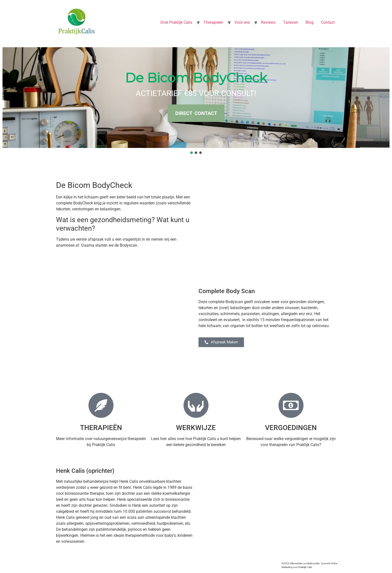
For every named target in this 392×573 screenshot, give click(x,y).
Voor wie (242, 22)
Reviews (268, 22)
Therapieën (213, 22)
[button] (191, 153)
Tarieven (290, 22)
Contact (328, 22)
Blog (309, 22)
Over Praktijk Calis (176, 22)
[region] (196, 101)
